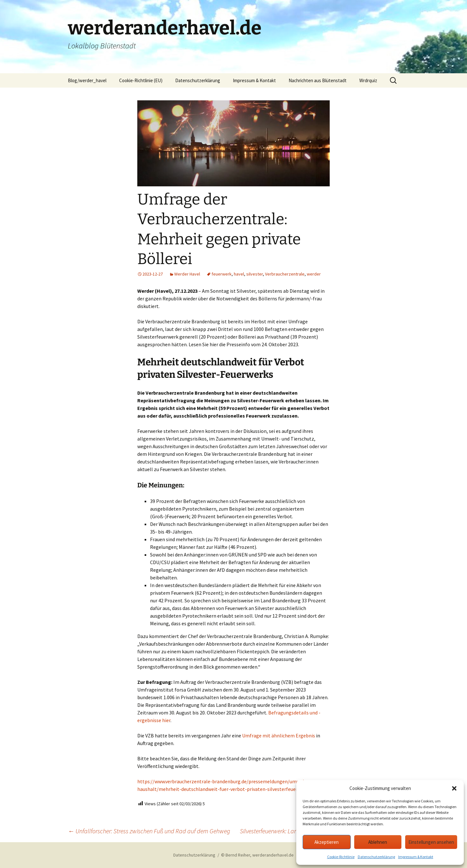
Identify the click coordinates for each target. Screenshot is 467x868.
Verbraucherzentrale (285, 274)
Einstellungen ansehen (431, 842)
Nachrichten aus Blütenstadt (318, 80)
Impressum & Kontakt (416, 857)
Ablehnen (378, 842)
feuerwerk (222, 274)
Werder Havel (187, 274)
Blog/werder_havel (87, 80)
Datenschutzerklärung (376, 857)
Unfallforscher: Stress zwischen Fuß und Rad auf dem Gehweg (149, 831)
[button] (454, 788)
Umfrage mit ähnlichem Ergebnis (279, 735)
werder (314, 274)
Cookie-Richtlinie (341, 857)
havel (239, 274)
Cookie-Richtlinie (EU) (141, 80)
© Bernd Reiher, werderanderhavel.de (257, 855)
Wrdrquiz (368, 80)
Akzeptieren (327, 842)
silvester (255, 274)
